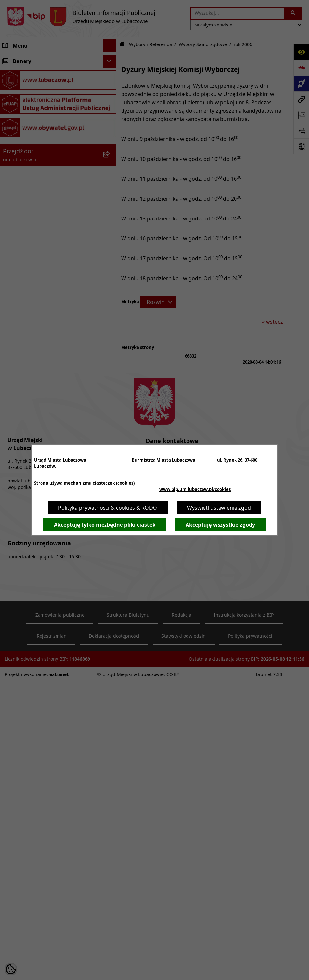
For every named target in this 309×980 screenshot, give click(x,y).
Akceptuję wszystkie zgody (220, 525)
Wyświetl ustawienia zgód (219, 508)
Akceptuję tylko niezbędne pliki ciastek (105, 525)
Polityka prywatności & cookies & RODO (108, 508)
